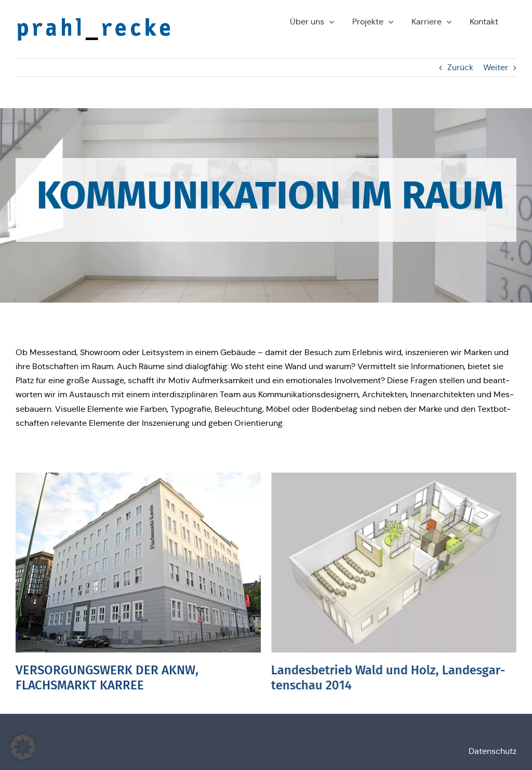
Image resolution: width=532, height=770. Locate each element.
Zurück (460, 67)
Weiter (496, 67)
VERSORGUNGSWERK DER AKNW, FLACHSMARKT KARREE (107, 678)
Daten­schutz (493, 751)
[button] (23, 747)
